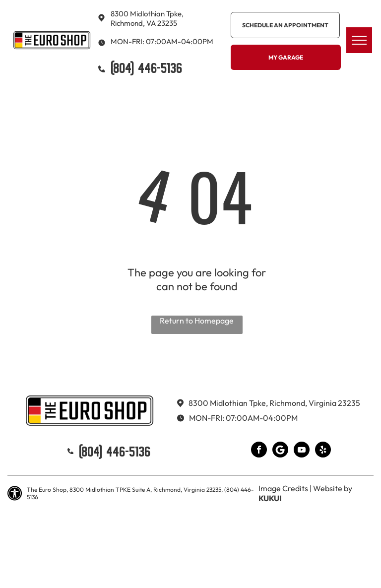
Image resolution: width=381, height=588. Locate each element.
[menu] (359, 40)
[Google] (280, 451)
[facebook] (259, 451)
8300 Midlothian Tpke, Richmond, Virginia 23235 (274, 403)
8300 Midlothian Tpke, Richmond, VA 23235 (147, 18)
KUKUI (270, 498)
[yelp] (323, 451)
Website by (333, 488)
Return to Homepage (197, 321)
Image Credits (283, 488)
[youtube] (302, 451)
